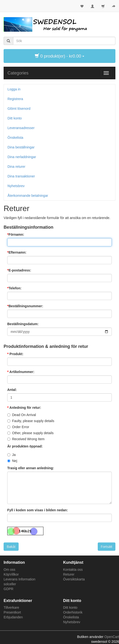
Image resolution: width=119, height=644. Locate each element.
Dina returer (16, 167)
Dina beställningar (21, 147)
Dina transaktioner (21, 176)
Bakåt (11, 547)
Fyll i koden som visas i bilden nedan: (38, 510)
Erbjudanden (13, 617)
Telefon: (15, 288)
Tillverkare (11, 607)
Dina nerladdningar (22, 157)
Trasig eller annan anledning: (31, 468)
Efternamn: (17, 252)
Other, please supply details (33, 433)
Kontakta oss (73, 570)
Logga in (14, 89)
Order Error (21, 427)
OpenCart (112, 637)
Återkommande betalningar (28, 196)
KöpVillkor (11, 574)
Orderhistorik (73, 612)
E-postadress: (20, 270)
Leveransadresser (21, 128)
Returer (69, 574)
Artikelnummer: (21, 372)
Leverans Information (20, 579)
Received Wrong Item (28, 439)
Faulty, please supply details (33, 421)
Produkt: (16, 354)
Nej (15, 461)
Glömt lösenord (19, 109)
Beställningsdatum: (23, 324)
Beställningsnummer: (26, 306)
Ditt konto (15, 118)
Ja (14, 455)
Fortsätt (107, 547)
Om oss (9, 570)
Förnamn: (16, 234)
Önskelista (15, 138)
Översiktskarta (74, 579)
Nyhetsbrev (16, 186)
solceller (10, 584)
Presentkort (12, 612)
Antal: (12, 390)
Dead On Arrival (24, 415)
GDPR (8, 589)
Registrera (15, 99)
